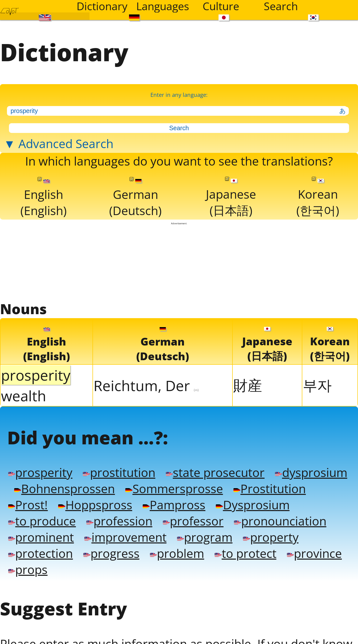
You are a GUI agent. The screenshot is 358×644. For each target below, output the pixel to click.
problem (259, 574)
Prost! (115, 523)
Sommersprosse (262, 505)
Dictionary (102, 6)
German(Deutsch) (136, 208)
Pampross (268, 523)
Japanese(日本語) (232, 208)
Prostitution (46, 523)
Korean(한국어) (318, 208)
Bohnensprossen (147, 505)
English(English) (44, 208)
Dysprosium (46, 540)
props (173, 591)
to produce (131, 540)
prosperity (42, 488)
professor (289, 540)
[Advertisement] (179, 274)
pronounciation (57, 557)
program (321, 557)
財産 (248, 397)
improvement (239, 557)
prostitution (124, 488)
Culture (221, 6)
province (112, 591)
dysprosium (46, 505)
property (43, 574)
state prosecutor (225, 488)
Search (281, 6)
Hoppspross (185, 523)
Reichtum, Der (146, 398)
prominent (150, 557)
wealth (24, 408)
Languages (163, 6)
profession (212, 540)
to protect (40, 591)
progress (191, 574)
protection (117, 574)
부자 (317, 397)
